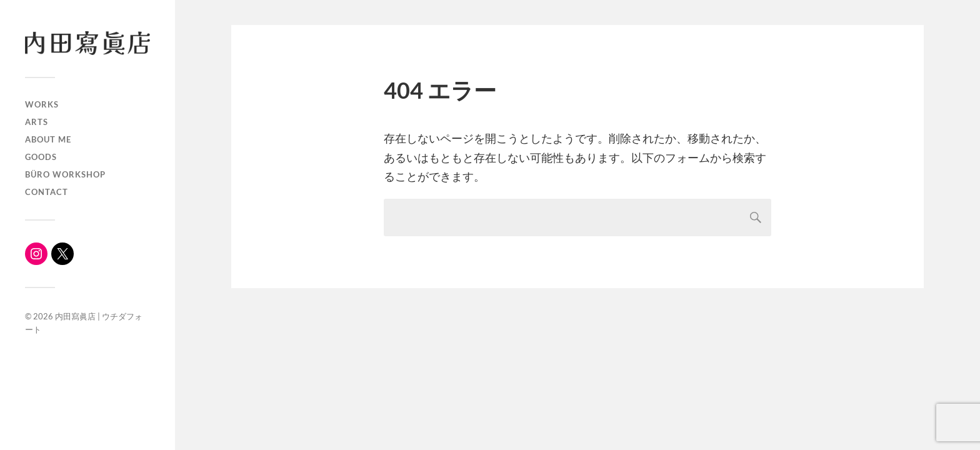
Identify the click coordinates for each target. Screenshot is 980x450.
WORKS (42, 104)
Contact (47, 192)
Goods (41, 157)
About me (48, 139)
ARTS (37, 122)
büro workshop (65, 174)
